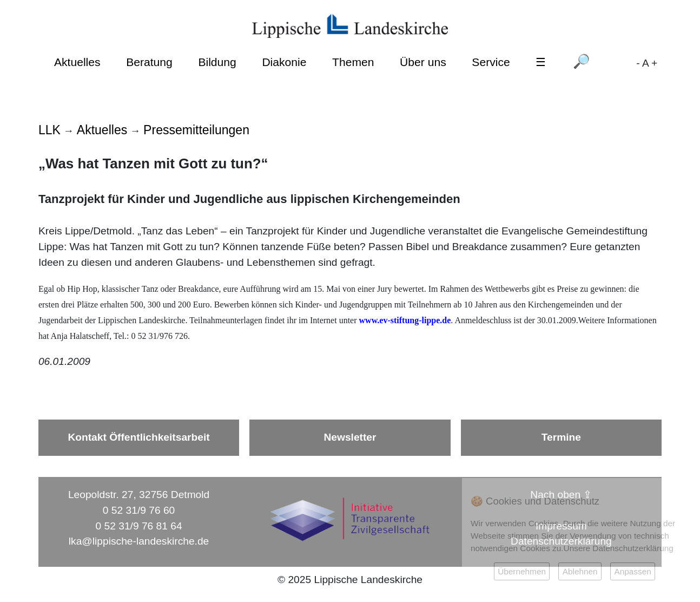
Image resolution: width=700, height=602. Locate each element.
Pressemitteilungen (196, 130)
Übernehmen (522, 571)
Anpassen (632, 571)
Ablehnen (580, 571)
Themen (353, 62)
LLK (49, 130)
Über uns (423, 62)
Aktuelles (77, 62)
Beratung (149, 62)
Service (491, 62)
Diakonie (284, 62)
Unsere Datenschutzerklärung (619, 548)
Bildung (217, 62)
